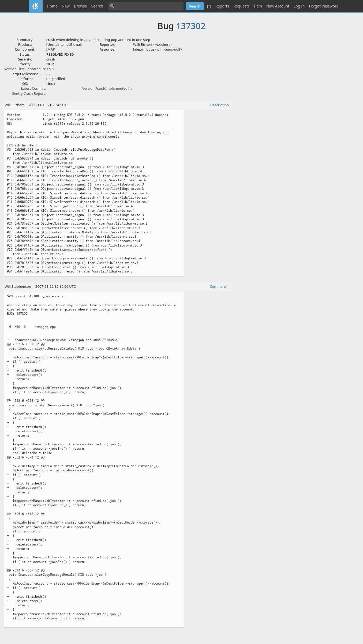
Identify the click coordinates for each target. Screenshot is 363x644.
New (66, 6)
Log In (299, 6)
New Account (278, 6)
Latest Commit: (33, 88)
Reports (222, 6)
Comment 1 (219, 286)
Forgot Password (324, 6)
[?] (209, 6)
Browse (80, 6)
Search (97, 6)
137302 (191, 26)
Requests (241, 6)
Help (258, 6)
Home (52, 6)
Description (220, 105)
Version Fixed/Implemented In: (107, 88)
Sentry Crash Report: (29, 93)
